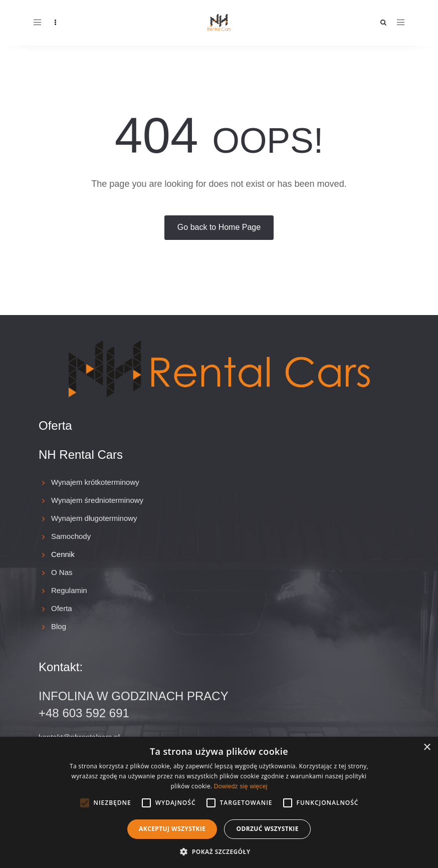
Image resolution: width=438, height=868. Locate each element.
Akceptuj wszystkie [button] (172, 829)
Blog (59, 626)
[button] (219, 851)
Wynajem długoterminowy (94, 518)
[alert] (219, 802)
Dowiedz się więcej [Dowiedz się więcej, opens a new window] (241, 786)
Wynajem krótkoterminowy (95, 482)
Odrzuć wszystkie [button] (267, 829)
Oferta (62, 608)
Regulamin (69, 590)
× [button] (427, 748)
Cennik (63, 554)
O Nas (62, 572)
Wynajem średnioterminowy (97, 500)
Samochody (71, 536)
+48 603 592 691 (84, 713)
